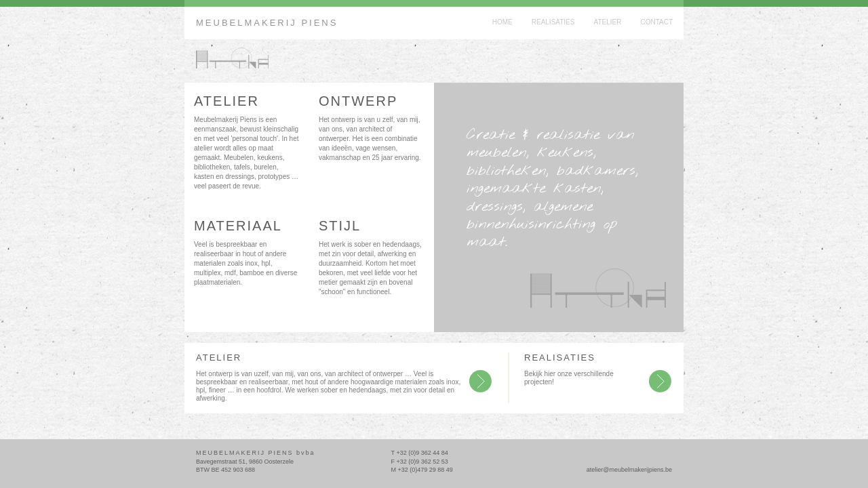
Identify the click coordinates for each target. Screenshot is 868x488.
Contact (656, 22)
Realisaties (553, 22)
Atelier (607, 22)
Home (502, 22)
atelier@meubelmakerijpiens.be (629, 470)
